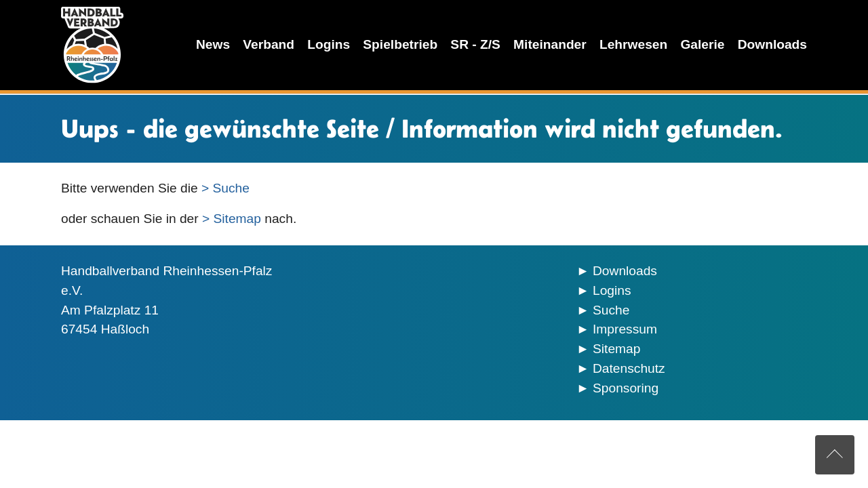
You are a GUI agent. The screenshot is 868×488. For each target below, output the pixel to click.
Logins (612, 290)
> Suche (225, 188)
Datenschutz (629, 368)
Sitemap (616, 349)
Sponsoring (626, 388)
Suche (611, 310)
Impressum (625, 329)
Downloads (625, 271)
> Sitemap (232, 219)
